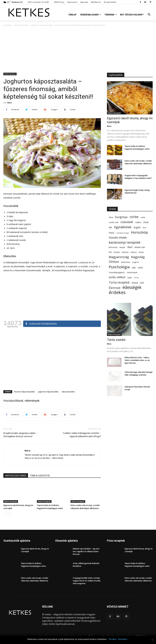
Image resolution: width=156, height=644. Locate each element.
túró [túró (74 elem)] (142, 283)
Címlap (72, 15)
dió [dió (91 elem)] (110, 227)
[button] (149, 15)
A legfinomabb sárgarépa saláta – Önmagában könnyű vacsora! (20, 435)
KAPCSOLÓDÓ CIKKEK (16, 476)
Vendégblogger (91, 15)
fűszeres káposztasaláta (24, 392)
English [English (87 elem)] (137, 227)
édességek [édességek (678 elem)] (132, 287)
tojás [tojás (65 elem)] (130, 277)
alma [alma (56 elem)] (111, 217)
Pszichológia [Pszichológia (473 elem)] (119, 267)
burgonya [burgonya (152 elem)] (121, 217)
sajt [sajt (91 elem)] (134, 267)
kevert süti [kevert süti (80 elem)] (140, 247)
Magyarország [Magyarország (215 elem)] (119, 257)
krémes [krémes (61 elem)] (125, 252)
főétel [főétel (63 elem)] (112, 233)
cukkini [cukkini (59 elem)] (138, 222)
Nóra (10, 103)
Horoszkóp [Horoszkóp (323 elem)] (139, 232)
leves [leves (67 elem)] (141, 252)
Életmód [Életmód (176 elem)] (115, 288)
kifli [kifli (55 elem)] (110, 252)
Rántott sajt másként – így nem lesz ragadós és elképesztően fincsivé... (86, 552)
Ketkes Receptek (21, 25)
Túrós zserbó (116, 340)
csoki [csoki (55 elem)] (143, 217)
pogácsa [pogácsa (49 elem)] (136, 262)
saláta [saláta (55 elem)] (140, 268)
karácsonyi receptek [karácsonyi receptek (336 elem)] (125, 242)
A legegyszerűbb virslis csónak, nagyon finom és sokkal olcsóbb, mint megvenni (87, 581)
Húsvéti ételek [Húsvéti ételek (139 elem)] (118, 238)
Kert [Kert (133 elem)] (130, 247)
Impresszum (72, 2)
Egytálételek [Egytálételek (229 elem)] (123, 227)
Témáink (111, 15)
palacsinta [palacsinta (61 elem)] (126, 262)
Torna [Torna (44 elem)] (136, 278)
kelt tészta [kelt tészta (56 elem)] (113, 247)
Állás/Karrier (96, 2)
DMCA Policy (59, 2)
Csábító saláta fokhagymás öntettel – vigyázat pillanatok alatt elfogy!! (82, 435)
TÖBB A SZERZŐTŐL (40, 476)
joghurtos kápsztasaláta (48, 392)
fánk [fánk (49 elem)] (144, 228)
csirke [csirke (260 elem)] (134, 217)
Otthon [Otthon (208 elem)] (114, 262)
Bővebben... (123, 639)
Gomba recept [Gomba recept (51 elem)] (123, 233)
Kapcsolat (84, 2)
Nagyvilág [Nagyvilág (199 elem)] (138, 257)
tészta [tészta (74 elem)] (135, 283)
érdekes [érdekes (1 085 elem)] (117, 292)
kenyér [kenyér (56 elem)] (122, 247)
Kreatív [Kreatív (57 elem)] (117, 252)
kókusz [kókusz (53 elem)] (134, 252)
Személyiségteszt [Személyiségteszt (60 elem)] (117, 272)
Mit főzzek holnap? (132, 15)
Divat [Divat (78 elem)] (146, 222)
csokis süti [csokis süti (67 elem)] (114, 222)
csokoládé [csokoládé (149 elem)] (127, 222)
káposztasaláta (68, 392)
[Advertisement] (78, 50)
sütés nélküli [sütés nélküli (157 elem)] (117, 277)
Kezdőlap (7, 25)
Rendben (113, 639)
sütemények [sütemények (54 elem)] (132, 272)
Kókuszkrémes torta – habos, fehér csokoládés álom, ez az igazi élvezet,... (137, 360)
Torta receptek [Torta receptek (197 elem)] (119, 282)
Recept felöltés (110, 2)
